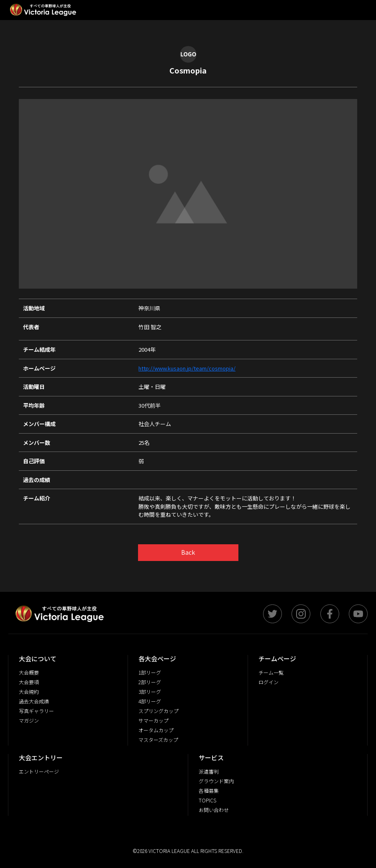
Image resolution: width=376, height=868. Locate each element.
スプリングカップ (159, 711)
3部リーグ (150, 692)
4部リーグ (150, 701)
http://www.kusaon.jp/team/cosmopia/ (187, 368)
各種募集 (209, 791)
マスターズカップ (158, 740)
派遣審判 (209, 771)
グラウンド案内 (216, 781)
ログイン (269, 682)
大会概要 (29, 672)
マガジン (29, 720)
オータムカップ (156, 730)
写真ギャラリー (36, 711)
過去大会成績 (34, 701)
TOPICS (207, 800)
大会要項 (29, 682)
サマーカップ (153, 720)
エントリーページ (39, 771)
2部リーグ (150, 682)
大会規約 (29, 692)
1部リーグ (150, 672)
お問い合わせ (214, 810)
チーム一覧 (271, 672)
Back (188, 552)
